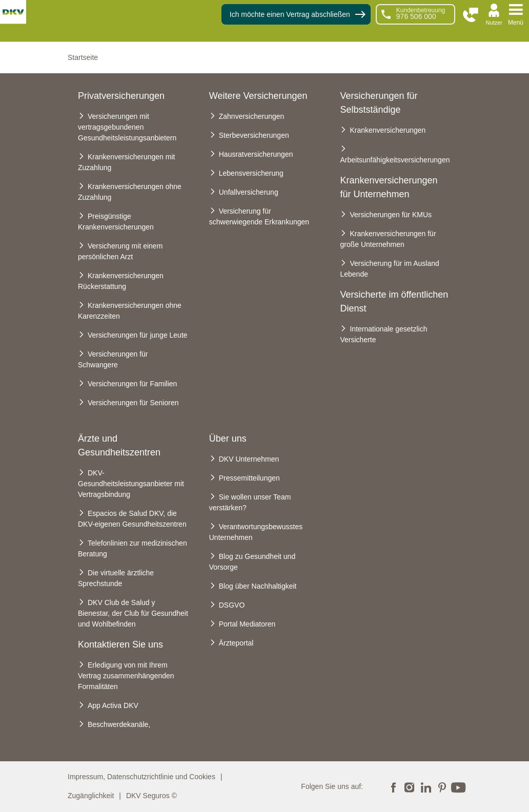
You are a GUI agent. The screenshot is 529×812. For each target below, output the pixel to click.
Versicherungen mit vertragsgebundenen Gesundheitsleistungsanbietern (127, 127)
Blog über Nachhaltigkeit (258, 586)
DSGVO (232, 605)
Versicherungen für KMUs (391, 215)
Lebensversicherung (251, 173)
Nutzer (494, 23)
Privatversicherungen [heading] (121, 96)
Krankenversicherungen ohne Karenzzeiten (130, 311)
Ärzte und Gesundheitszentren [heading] (119, 445)
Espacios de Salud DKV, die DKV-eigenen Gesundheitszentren (132, 519)
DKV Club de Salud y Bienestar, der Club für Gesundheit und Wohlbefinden (133, 613)
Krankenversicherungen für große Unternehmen (388, 239)
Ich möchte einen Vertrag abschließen (290, 14)
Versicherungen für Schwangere (113, 359)
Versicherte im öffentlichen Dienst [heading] (394, 301)
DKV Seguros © (151, 796)
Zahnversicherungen (252, 116)
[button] (471, 15)
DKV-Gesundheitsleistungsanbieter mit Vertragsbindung (131, 484)
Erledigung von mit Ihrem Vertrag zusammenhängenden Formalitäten (126, 676)
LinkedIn (425, 786)
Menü (516, 23)
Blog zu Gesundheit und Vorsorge (252, 562)
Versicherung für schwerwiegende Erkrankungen (259, 216)
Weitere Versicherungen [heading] (258, 96)
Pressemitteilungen (249, 478)
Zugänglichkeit (91, 796)
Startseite (83, 57)
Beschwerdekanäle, (119, 724)
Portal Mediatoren (247, 624)
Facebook (393, 786)
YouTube (458, 786)
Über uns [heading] (228, 439)
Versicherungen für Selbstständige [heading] (379, 103)
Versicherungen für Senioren (133, 403)
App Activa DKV (113, 705)
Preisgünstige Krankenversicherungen (116, 222)
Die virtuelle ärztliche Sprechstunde (116, 578)
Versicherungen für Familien (132, 384)
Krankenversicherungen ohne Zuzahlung (130, 192)
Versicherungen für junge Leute (138, 335)
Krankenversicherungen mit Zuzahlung (126, 162)
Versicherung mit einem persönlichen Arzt (120, 251)
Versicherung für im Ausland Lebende (389, 269)
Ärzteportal (236, 643)
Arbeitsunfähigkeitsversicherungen (395, 160)
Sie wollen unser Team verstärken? (250, 502)
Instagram (410, 786)
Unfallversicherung (249, 192)
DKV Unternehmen (249, 459)
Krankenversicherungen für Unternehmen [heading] (389, 187)
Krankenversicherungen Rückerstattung (121, 281)
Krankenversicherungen (388, 130)
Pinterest (442, 786)
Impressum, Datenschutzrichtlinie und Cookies (141, 777)
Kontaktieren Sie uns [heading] (120, 644)
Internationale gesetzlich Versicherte (383, 334)
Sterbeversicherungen (254, 135)
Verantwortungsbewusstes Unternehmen (256, 532)
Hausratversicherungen (256, 154)
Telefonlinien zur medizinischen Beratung (133, 548)
